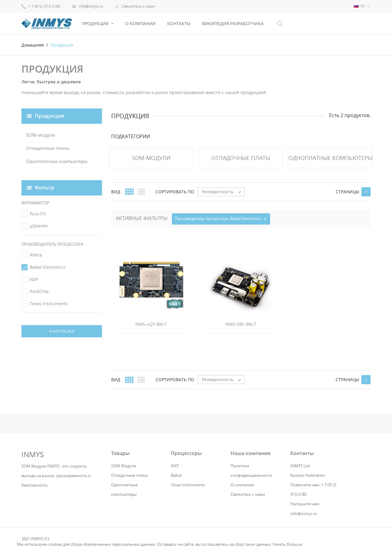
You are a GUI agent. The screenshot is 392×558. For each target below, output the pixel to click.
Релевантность (223, 192)
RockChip (39, 291)
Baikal (176, 475)
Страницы (347, 192)
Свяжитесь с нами (135, 7)
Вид (116, 192)
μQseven (39, 226)
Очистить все (62, 331)
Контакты (179, 23)
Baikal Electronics (48, 267)
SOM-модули (41, 135)
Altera (36, 255)
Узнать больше (287, 544)
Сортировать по (175, 192)
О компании (140, 23)
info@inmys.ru (88, 7)
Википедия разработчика (233, 23)
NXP (34, 279)
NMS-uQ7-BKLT (151, 324)
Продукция (96, 23)
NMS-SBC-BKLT (241, 324)
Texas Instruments (49, 304)
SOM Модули (124, 466)
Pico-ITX (38, 214)
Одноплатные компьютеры (57, 161)
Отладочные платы (48, 148)
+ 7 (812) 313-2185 (41, 6)
